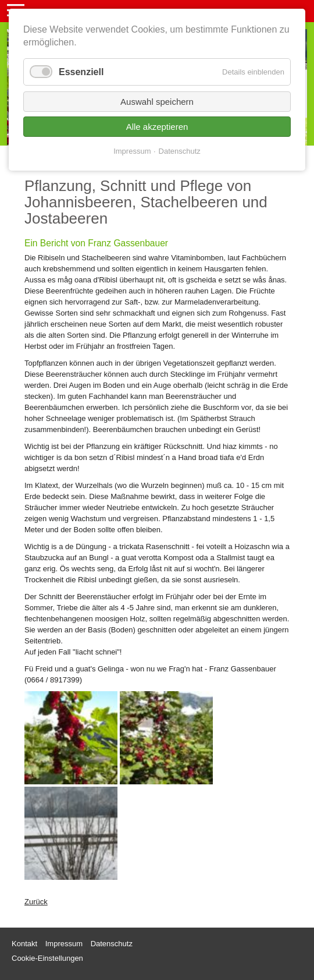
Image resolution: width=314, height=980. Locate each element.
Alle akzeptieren (157, 127)
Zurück (36, 902)
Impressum (132, 151)
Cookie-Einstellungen (47, 958)
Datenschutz (180, 151)
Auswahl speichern (157, 102)
